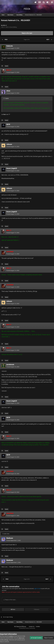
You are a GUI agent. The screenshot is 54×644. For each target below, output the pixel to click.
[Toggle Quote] (4, 98)
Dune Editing (13, 27)
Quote (6, 66)
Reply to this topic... (10, 600)
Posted (13, 48)
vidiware (9, 144)
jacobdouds (10, 365)
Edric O (5, 25)
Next (48, 40)
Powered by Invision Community (27, 628)
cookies (11, 636)
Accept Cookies (36, 638)
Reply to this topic (27, 33)
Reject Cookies (48, 638)
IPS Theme (17, 627)
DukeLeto (10, 46)
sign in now (37, 589)
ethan (8, 91)
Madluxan (10, 538)
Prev (6, 40)
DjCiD (8, 124)
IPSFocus (24, 627)
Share (13, 609)
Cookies (38, 627)
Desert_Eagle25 (12, 168)
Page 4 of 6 (27, 40)
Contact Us (32, 627)
